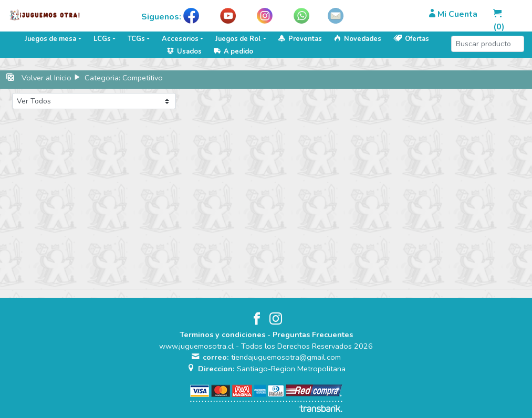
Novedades (358, 39)
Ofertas (411, 39)
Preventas (300, 39)
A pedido (233, 51)
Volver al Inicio (46, 78)
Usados (184, 51)
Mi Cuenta (453, 14)
